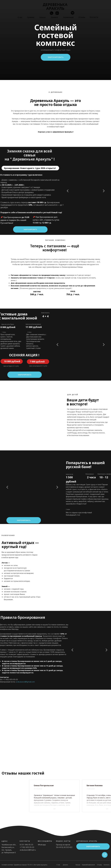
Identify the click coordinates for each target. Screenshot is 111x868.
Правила (31, 17)
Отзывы (82, 17)
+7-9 (5, 679)
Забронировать (30, 229)
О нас (20, 17)
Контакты (94, 17)
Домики (54, 17)
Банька (42, 17)
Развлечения (68, 17)
